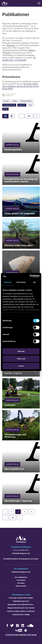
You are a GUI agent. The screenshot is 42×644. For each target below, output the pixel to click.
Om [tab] (34, 282)
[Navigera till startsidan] (21, 542)
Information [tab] (21, 282)
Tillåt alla (21, 351)
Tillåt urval (21, 359)
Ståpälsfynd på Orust (21, 601)
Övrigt (5, 109)
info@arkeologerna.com (21, 553)
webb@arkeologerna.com (21, 572)
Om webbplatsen (21, 577)
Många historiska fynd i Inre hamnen (21, 608)
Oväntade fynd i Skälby (21, 615)
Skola (30, 105)
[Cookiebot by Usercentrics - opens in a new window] (30, 276)
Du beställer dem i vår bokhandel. (19, 59)
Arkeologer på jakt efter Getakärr (21, 598)
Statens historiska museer (21, 635)
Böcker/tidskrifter (26, 101)
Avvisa (21, 366)
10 (13, 518)
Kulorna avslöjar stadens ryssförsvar (21, 611)
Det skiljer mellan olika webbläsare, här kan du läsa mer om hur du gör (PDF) (21, 86)
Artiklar (15, 101)
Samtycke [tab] (8, 282)
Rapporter (22, 105)
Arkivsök (11, 45)
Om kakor (21, 583)
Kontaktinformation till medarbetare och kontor (21, 559)
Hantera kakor (21, 586)
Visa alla (6, 101)
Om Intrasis (21, 580)
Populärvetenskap (9, 105)
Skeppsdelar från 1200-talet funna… (21, 605)
